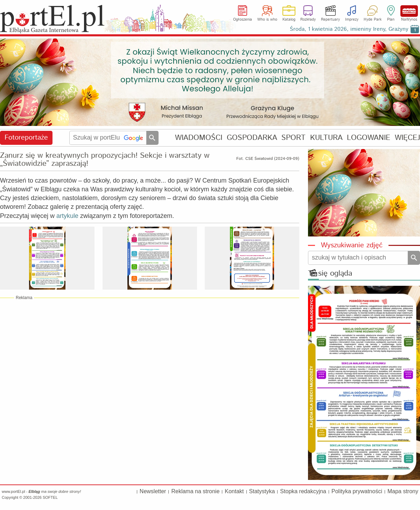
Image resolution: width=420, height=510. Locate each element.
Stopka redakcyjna (303, 491)
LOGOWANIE (369, 138)
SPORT (293, 138)
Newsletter (153, 491)
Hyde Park (373, 20)
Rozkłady (308, 20)
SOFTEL (50, 497)
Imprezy (352, 20)
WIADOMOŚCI (199, 138)
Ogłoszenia (243, 20)
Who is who (267, 20)
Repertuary (330, 20)
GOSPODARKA (252, 138)
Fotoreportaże (26, 138)
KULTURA (326, 138)
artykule (67, 216)
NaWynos (409, 11)
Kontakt (234, 491)
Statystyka (262, 491)
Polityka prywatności (357, 491)
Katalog (289, 20)
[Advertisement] (150, 355)
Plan (391, 20)
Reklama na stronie (195, 491)
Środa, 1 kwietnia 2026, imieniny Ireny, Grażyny (349, 29)
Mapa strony (403, 491)
